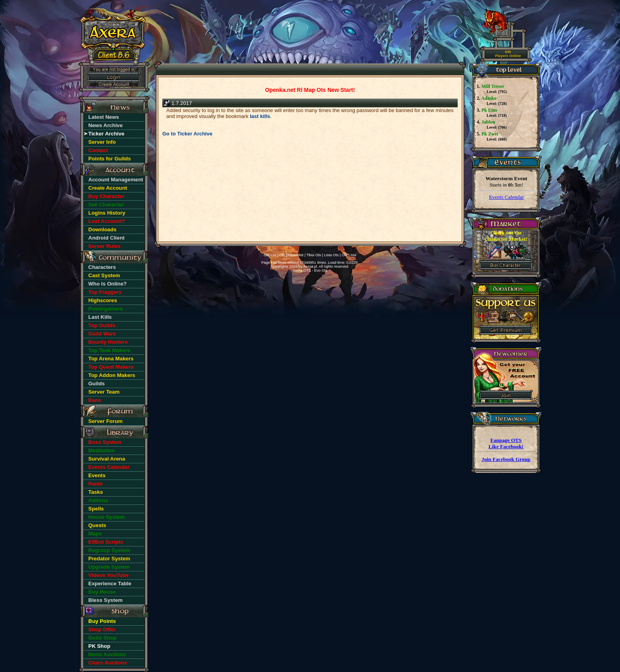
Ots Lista (349, 255)
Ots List (270, 255)
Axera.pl (310, 267)
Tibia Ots (314, 255)
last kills (260, 116)
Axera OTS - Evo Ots (310, 270)
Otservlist (296, 255)
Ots (282, 255)
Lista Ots (332, 255)
